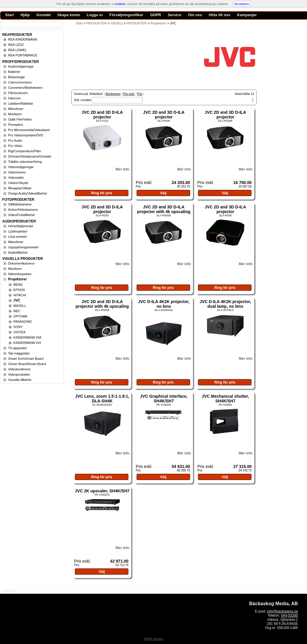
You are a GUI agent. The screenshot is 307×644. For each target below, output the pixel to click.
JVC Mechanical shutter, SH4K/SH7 (225, 399)
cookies (120, 4)
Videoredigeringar (21, 167)
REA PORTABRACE (23, 55)
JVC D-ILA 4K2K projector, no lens (164, 304)
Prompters (16, 125)
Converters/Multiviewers (25, 88)
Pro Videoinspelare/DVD (26, 135)
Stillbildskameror (20, 204)
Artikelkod (96, 94)
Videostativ (16, 178)
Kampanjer (247, 15)
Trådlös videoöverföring (25, 162)
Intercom (15, 98)
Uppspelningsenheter (24, 247)
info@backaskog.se (282, 611)
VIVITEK (20, 332)
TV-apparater (18, 348)
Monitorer (15, 114)
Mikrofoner (16, 109)
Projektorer (18, 279)
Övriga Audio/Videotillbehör (28, 193)
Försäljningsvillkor (126, 15)
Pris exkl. (129, 94)
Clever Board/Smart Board (27, 364)
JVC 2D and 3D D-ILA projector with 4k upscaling (164, 209)
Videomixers (17, 172)
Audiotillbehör (18, 252)
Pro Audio (15, 140)
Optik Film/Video (20, 119)
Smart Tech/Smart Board (26, 359)
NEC (17, 311)
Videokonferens (19, 369)
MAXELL (20, 306)
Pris (140, 94)
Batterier (14, 72)
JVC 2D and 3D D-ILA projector (102, 115)
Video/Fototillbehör (22, 215)
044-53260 (290, 615)
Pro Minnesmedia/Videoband (29, 130)
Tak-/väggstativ (19, 353)
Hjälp (25, 15)
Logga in (95, 15)
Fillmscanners (18, 93)
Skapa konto (69, 15)
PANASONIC (23, 322)
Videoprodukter (19, 374)
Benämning (113, 94)
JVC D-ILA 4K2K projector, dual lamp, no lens (225, 304)
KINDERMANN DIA (27, 337)
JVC (17, 300)
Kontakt (43, 15)
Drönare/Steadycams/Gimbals (30, 156)
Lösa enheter (18, 237)
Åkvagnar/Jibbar (20, 188)
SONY (18, 327)
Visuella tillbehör (20, 380)
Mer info (122, 169)
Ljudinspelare (18, 231)
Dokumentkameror (21, 263)
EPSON (19, 290)
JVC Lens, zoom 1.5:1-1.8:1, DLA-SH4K (102, 399)
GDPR (156, 15)
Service (175, 15)
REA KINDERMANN (23, 39)
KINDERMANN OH (27, 343)
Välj (163, 193)
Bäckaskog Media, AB (274, 604)
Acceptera (242, 4)
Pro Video (15, 146)
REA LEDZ (16, 45)
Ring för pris (102, 193)
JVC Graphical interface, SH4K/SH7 (164, 399)
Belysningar (17, 77)
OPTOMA (20, 316)
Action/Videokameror (23, 210)
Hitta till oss (219, 15)
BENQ (18, 285)
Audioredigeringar (21, 66)
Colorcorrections (20, 82)
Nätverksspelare (20, 274)
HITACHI (20, 295)
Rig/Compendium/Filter (25, 151)
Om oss (195, 15)
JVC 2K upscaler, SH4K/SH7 (102, 491)
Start (79, 23)
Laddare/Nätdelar (21, 103)
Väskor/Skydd (18, 183)
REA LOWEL (18, 50)
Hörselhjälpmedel (21, 226)
